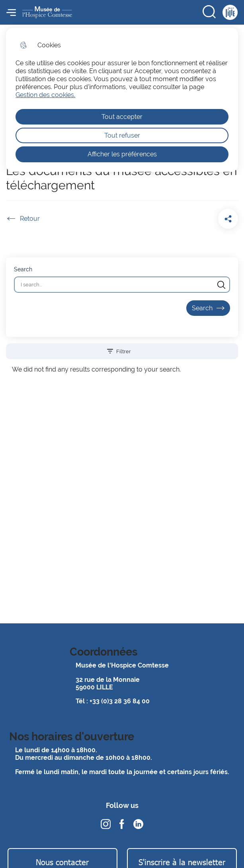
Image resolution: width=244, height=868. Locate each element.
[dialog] (122, 100)
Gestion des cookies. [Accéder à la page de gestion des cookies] (45, 95)
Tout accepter (122, 117)
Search (23, 269)
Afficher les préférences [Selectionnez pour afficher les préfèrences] (122, 154)
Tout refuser (122, 135)
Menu (11, 12)
